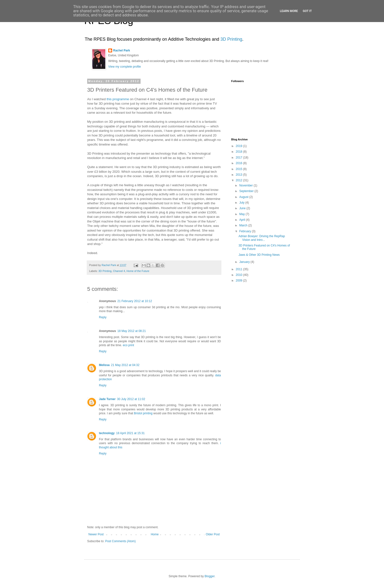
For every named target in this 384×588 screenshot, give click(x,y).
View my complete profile (125, 67)
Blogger (210, 576)
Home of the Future (138, 271)
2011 (240, 269)
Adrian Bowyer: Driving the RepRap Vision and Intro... (262, 238)
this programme (118, 99)
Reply (103, 317)
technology (107, 433)
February (246, 231)
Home (155, 534)
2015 (240, 169)
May (242, 214)
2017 (240, 158)
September (247, 191)
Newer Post (96, 534)
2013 (240, 175)
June (243, 208)
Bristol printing (143, 413)
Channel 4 (119, 271)
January (245, 262)
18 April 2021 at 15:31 (130, 433)
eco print (128, 345)
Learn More (289, 11)
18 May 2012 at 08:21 (132, 331)
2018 (240, 152)
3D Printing (231, 39)
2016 (240, 163)
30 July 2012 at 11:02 (131, 399)
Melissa (104, 365)
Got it (307, 11)
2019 (240, 146)
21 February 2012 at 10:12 (135, 301)
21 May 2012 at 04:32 (125, 365)
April (243, 220)
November (246, 185)
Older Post (213, 534)
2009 (240, 281)
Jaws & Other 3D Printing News (259, 255)
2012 (240, 180)
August (244, 197)
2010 (240, 275)
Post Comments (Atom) (120, 541)
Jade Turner (107, 399)
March (244, 225)
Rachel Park (122, 50)
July (242, 203)
